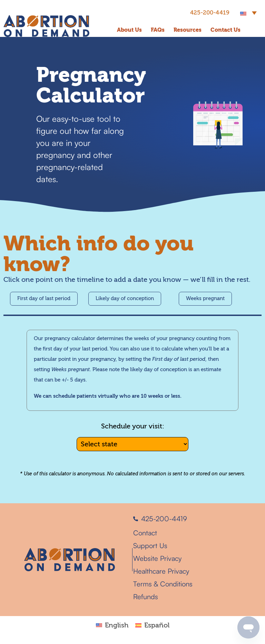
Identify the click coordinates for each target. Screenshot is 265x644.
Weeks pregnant (205, 299)
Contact (145, 533)
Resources (188, 30)
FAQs (158, 30)
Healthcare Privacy (161, 571)
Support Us (150, 546)
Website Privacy (157, 558)
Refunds (146, 597)
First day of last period (44, 299)
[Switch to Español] (152, 625)
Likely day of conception (125, 299)
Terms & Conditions (163, 584)
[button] (248, 12)
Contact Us (225, 30)
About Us (129, 30)
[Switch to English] (112, 625)
